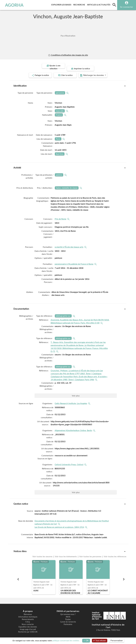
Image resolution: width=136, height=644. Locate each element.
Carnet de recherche (68, 619)
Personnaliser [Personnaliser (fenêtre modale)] (117, 641)
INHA (68, 614)
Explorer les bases (62, 4)
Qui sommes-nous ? (68, 611)
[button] (18, 576)
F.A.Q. (28, 619)
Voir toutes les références (115, 553)
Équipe (68, 616)
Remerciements (28, 616)
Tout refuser (100, 641)
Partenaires (68, 621)
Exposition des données (28, 624)
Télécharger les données (96, 72)
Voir (76, 393)
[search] (114, 5)
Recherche (80, 4)
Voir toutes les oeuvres (43, 553)
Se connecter (127, 7)
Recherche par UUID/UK (28, 629)
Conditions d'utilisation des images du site (68, 55)
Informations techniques (28, 614)
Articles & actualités (99, 4)
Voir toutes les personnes (90, 553)
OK (86, 641)
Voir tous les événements (66, 553)
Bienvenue (28, 611)
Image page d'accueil (28, 626)
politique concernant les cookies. (66, 641)
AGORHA (13, 5)
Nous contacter (28, 621)
